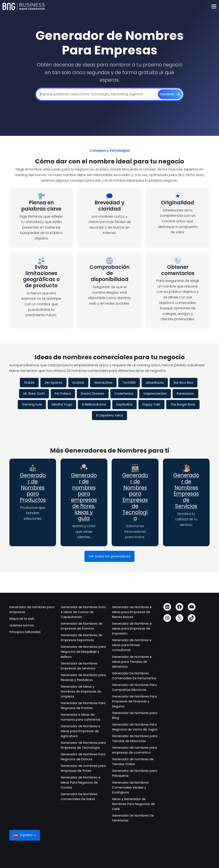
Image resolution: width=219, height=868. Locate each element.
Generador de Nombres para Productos (33, 488)
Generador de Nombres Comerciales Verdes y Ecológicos (130, 787)
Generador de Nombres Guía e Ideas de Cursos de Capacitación (83, 612)
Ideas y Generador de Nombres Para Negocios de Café (133, 804)
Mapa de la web (22, 619)
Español (23, 835)
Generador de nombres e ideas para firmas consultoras (132, 645)
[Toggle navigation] (214, 7)
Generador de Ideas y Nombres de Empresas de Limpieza (81, 691)
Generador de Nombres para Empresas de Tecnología (135, 497)
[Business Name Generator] (24, 6)
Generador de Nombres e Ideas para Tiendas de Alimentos (132, 662)
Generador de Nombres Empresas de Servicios (186, 491)
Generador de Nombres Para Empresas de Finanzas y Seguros (134, 701)
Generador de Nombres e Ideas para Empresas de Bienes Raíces (132, 612)
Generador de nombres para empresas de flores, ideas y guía (84, 497)
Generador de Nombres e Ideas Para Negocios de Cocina (81, 782)
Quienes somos (22, 625)
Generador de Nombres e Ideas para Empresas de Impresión (132, 629)
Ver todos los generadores (110, 556)
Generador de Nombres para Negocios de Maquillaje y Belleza (83, 652)
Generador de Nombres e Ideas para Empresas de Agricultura (81, 731)
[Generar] (170, 94)
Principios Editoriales (25, 632)
